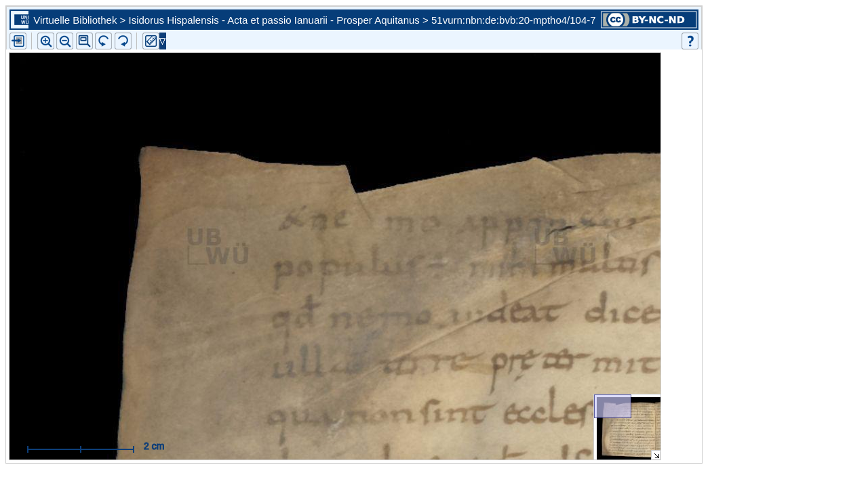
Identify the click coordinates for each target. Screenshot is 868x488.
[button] (84, 41)
